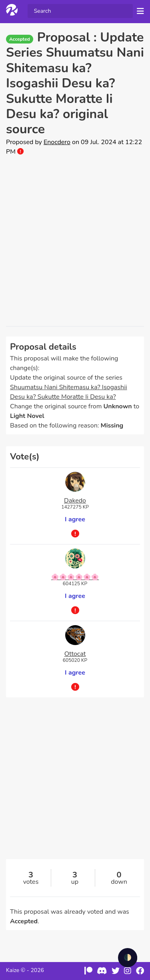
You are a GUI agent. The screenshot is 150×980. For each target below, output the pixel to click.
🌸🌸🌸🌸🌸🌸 (75, 577)
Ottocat (75, 654)
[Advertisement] (75, 241)
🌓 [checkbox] (128, 958)
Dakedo (75, 501)
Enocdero (57, 142)
